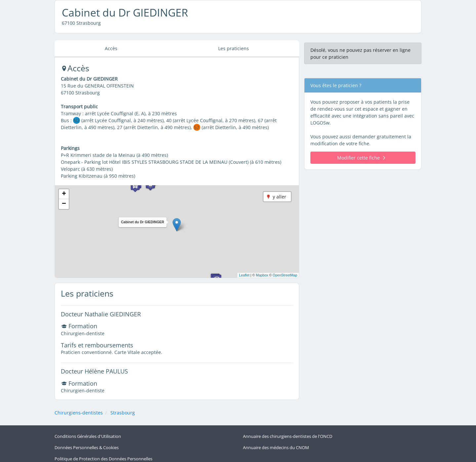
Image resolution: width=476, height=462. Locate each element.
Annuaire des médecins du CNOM (276, 445)
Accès (111, 48)
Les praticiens (234, 48)
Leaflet (244, 275)
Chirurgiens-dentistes (79, 413)
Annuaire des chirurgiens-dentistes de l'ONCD (288, 435)
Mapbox (262, 275)
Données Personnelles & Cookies (87, 445)
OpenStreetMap (285, 275)
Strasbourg (123, 413)
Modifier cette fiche (361, 158)
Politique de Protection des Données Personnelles (103, 454)
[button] (177, 225)
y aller (279, 197)
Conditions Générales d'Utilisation (88, 435)
